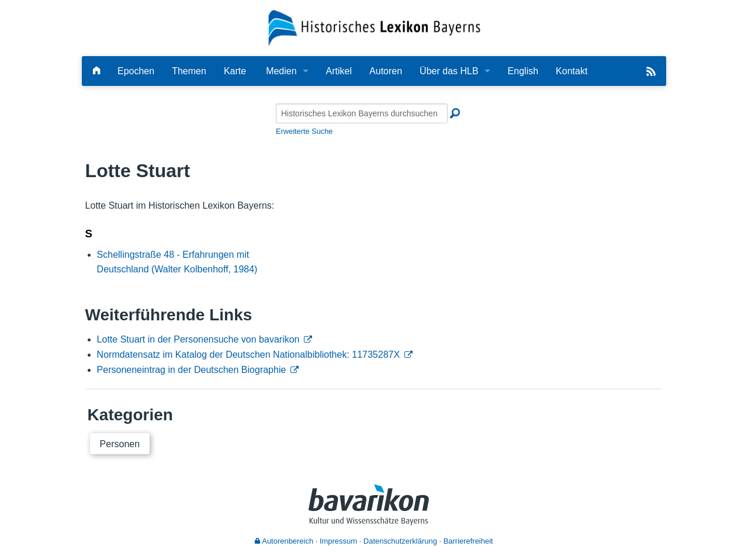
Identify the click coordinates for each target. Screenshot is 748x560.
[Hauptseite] (96, 71)
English (523, 71)
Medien (281, 71)
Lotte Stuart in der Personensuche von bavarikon (198, 339)
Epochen (136, 71)
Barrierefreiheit (468, 541)
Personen (120, 444)
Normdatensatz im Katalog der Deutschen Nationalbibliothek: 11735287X (249, 355)
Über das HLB (449, 71)
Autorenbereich (284, 541)
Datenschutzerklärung (400, 541)
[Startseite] (374, 27)
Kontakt (572, 71)
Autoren (386, 71)
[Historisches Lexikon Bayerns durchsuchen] (362, 113)
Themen (189, 71)
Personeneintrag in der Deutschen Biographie (192, 370)
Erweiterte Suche (304, 131)
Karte (235, 71)
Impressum (338, 541)
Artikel (339, 71)
